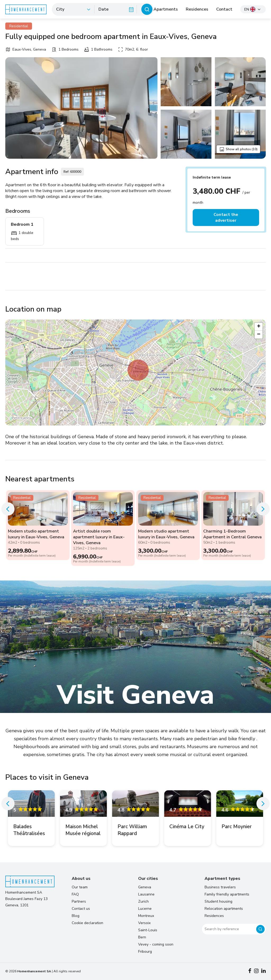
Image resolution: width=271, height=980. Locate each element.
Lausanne (146, 894)
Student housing (218, 901)
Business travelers (220, 887)
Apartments (166, 9)
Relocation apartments (224, 909)
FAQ (75, 894)
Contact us (81, 909)
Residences (197, 9)
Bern (142, 937)
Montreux (146, 916)
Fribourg (145, 952)
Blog (76, 916)
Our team (80, 887)
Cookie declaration (87, 923)
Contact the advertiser (226, 218)
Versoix (144, 923)
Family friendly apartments (227, 894)
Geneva (145, 887)
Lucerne (145, 909)
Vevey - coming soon (156, 944)
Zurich (143, 901)
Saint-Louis (148, 930)
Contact (224, 9)
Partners (79, 901)
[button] (138, 370)
